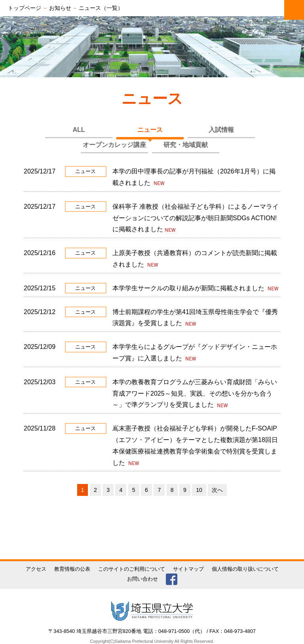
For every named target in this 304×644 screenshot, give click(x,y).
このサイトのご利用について (132, 569)
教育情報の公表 (72, 569)
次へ (217, 490)
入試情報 (221, 130)
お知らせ (60, 8)
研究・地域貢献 (186, 145)
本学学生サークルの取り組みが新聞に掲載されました (189, 288)
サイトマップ (188, 569)
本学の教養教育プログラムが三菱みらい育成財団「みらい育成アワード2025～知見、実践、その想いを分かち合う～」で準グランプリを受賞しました (195, 393)
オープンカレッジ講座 (114, 145)
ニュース (150, 130)
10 (199, 490)
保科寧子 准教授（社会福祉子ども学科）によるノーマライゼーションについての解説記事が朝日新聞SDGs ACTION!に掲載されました (196, 218)
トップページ (25, 8)
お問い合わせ (142, 579)
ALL (79, 130)
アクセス (36, 569)
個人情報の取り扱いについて (245, 569)
